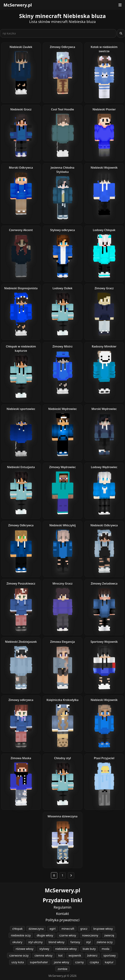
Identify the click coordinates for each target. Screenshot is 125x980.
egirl (53, 929)
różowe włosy (25, 949)
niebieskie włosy (66, 949)
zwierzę (109, 935)
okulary (17, 942)
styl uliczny (35, 942)
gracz (84, 929)
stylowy (44, 949)
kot (60, 955)
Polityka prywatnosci (62, 920)
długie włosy (45, 935)
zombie (62, 969)
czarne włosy (68, 935)
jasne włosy (62, 962)
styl (88, 942)
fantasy (75, 942)
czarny (79, 962)
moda (106, 949)
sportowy (110, 955)
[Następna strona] (71, 875)
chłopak (18, 929)
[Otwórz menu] (120, 5)
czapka (94, 962)
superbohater (39, 962)
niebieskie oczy (21, 935)
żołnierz (92, 955)
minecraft (68, 929)
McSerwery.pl (18, 5)
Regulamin (62, 907)
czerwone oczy (19, 955)
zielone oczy (105, 942)
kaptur (109, 962)
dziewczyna (36, 929)
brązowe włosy (103, 929)
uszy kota (18, 962)
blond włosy (57, 942)
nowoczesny (90, 935)
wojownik (75, 955)
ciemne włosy (43, 955)
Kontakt (62, 914)
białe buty (89, 949)
